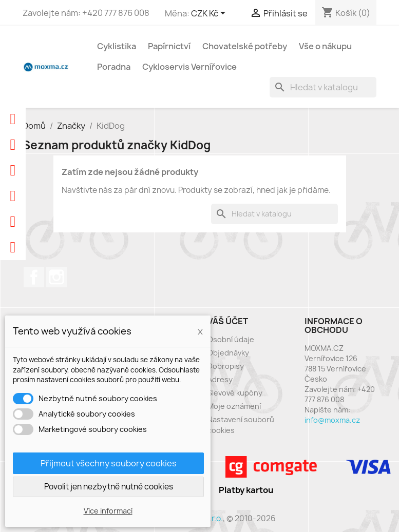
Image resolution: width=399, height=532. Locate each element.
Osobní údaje (231, 339)
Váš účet (228, 321)
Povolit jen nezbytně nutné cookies (109, 487)
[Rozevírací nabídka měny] (210, 14)
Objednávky (228, 353)
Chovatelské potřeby (245, 46)
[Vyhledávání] (323, 87)
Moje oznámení (234, 406)
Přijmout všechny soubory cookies (109, 463)
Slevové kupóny (235, 393)
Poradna (114, 67)
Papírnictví (169, 46)
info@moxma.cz (332, 420)
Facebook (34, 277)
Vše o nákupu (325, 46)
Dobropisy (226, 366)
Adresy (220, 379)
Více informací (108, 511)
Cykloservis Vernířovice (189, 67)
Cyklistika (117, 46)
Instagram (56, 277)
